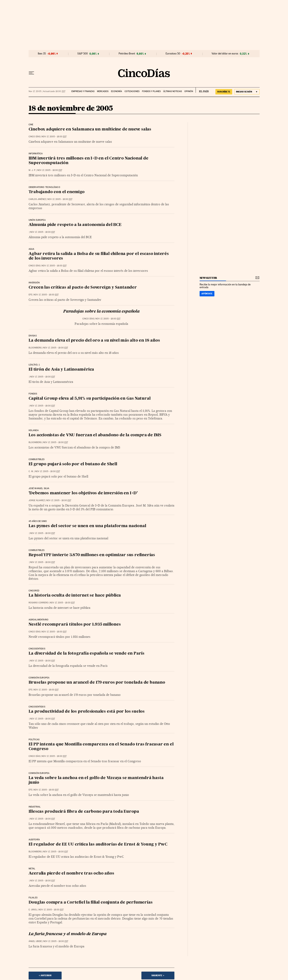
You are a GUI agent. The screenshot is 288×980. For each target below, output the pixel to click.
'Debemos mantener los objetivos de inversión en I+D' (83, 493)
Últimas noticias (172, 91)
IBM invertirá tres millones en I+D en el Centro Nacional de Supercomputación (88, 161)
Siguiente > (158, 975)
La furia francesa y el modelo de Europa (68, 934)
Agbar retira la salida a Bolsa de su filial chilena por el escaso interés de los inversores (99, 256)
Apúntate (207, 294)
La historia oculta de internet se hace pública (75, 596)
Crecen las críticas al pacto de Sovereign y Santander (83, 288)
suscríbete (224, 92)
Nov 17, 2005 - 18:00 (54, 137)
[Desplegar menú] (31, 73)
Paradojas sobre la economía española (101, 312)
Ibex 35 (42, 54)
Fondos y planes (151, 91)
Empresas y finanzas (83, 91)
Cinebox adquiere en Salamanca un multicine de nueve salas (90, 129)
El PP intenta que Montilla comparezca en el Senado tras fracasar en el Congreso (101, 747)
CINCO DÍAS (34, 137)
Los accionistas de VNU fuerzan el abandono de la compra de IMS (95, 435)
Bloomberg (35, 348)
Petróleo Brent (127, 54)
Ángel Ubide (35, 941)
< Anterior (45, 975)
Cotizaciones (132, 91)
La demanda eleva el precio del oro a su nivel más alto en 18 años (94, 341)
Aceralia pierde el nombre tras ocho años (71, 874)
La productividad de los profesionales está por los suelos (87, 712)
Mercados (103, 91)
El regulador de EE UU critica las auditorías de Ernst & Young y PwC (98, 845)
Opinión (189, 91)
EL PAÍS (202, 90)
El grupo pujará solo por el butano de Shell (73, 464)
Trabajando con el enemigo (57, 192)
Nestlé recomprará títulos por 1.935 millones (75, 625)
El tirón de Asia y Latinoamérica (61, 370)
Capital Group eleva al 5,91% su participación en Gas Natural (90, 399)
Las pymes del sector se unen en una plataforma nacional (87, 526)
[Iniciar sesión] (247, 92)
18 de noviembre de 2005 (71, 109)
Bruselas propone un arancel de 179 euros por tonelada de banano (97, 683)
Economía (116, 91)
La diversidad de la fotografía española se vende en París (87, 654)
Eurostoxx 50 (173, 54)
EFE (30, 295)
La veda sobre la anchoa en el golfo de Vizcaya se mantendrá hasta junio (96, 780)
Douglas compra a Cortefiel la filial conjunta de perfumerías (91, 903)
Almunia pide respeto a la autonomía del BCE (75, 225)
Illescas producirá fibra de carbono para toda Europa (84, 812)
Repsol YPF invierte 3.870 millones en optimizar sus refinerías (92, 555)
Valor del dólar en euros (225, 54)
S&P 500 (83, 54)
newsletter (208, 278)
